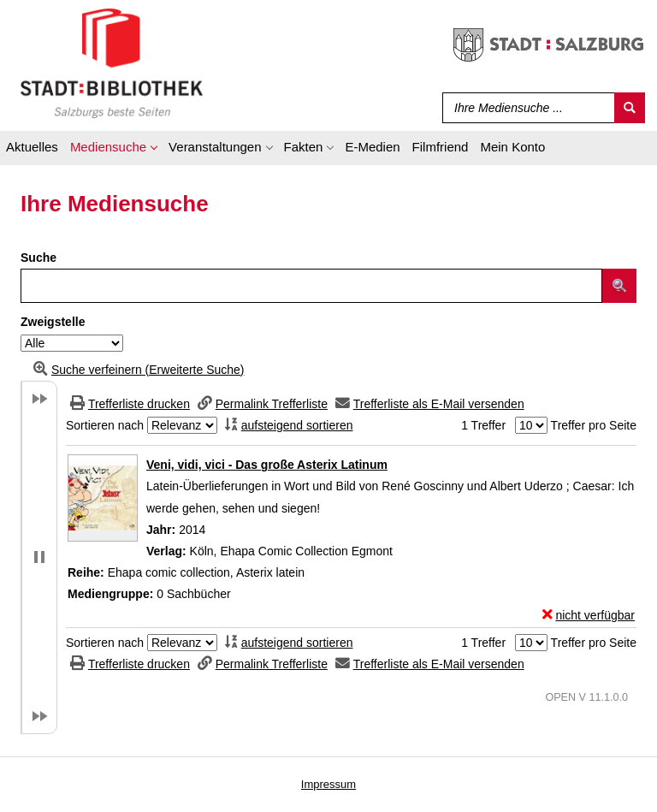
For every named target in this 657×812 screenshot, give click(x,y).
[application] (113, 150)
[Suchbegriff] (525, 108)
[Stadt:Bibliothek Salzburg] (112, 62)
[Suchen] (630, 108)
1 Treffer (483, 425)
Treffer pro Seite (594, 425)
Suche (38, 258)
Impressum (328, 784)
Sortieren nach (105, 425)
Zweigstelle (53, 322)
